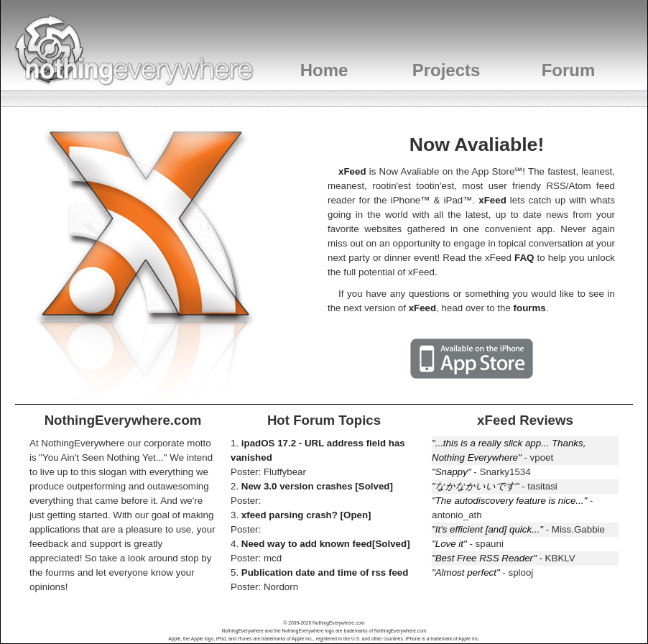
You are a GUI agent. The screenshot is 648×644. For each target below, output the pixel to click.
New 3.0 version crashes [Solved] (317, 486)
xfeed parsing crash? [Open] (306, 515)
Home (324, 70)
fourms (530, 308)
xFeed (352, 171)
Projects (446, 70)
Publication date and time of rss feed (325, 572)
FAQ (524, 258)
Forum (569, 70)
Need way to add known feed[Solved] (326, 544)
